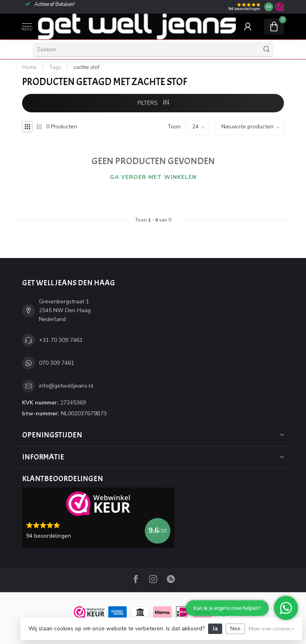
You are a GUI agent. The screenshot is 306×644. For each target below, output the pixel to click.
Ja (215, 629)
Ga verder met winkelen (153, 177)
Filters (153, 103)
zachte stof (86, 67)
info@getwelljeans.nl (66, 386)
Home (29, 67)
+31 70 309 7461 (61, 340)
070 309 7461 (57, 363)
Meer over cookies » (271, 629)
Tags (55, 67)
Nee (235, 629)
